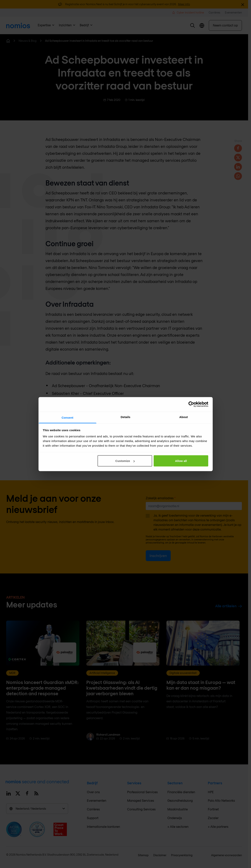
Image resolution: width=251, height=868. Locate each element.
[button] (193, 26)
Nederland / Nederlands (37, 809)
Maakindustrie (178, 809)
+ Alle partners (218, 827)
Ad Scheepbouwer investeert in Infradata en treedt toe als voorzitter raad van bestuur (99, 41)
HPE (211, 792)
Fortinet (213, 809)
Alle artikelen (229, 606)
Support (93, 818)
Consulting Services (141, 809)
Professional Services (142, 792)
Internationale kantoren (103, 827)
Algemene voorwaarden (227, 855)
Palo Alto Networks (221, 800)
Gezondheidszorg (180, 800)
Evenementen (97, 800)
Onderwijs (175, 818)
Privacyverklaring (182, 855)
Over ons (93, 792)
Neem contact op (225, 25)
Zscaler (213, 818)
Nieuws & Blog (28, 41)
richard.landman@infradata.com (85, 454)
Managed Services (141, 800)
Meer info (184, 4)
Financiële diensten (181, 792)
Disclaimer (160, 855)
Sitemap (143, 855)
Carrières (93, 809)
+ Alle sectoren (178, 827)
